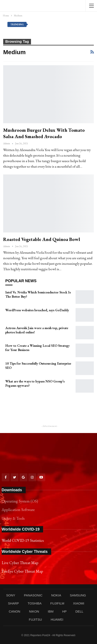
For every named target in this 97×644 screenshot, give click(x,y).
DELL (79, 611)
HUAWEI (57, 619)
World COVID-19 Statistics (23, 540)
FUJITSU (35, 619)
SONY (11, 595)
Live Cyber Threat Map (20, 563)
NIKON (34, 611)
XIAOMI (79, 603)
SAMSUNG (78, 595)
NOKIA (56, 595)
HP (64, 611)
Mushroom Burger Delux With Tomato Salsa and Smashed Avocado (44, 133)
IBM (51, 611)
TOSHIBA (35, 603)
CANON (14, 611)
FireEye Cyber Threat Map (22, 571)
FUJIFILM (57, 603)
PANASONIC (33, 595)
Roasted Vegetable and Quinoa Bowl (42, 239)
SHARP (13, 603)
